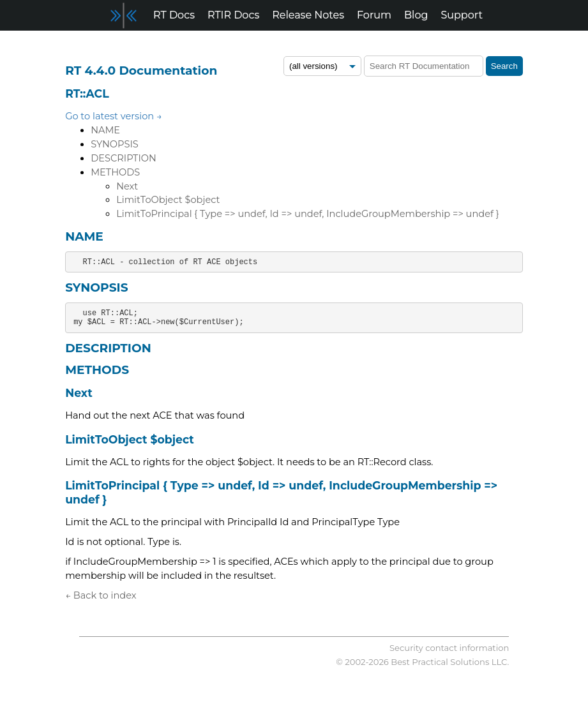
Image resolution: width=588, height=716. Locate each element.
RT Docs (174, 15)
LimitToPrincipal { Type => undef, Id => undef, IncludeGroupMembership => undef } (307, 214)
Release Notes (308, 15)
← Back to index (101, 595)
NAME (105, 130)
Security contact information (449, 648)
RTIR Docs (233, 15)
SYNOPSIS (115, 144)
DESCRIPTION (124, 158)
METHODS (115, 172)
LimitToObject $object (168, 200)
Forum (374, 15)
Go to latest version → (114, 116)
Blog (416, 15)
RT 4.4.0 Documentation (141, 71)
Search (504, 66)
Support (461, 15)
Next (127, 186)
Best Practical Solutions (440, 662)
